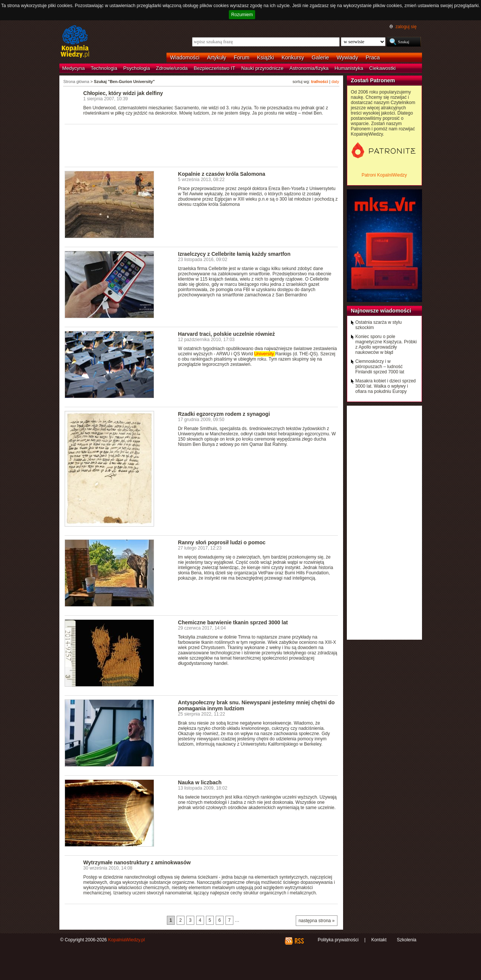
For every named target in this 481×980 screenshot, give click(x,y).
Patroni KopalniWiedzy (384, 175)
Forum (242, 57)
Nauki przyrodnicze (262, 68)
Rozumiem (242, 15)
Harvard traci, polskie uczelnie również (227, 334)
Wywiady (347, 57)
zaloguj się (406, 27)
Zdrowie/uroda (172, 68)
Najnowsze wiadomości (381, 311)
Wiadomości (185, 57)
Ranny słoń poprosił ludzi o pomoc (222, 542)
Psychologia (137, 68)
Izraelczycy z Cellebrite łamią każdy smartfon (234, 254)
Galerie (320, 57)
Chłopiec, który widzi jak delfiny (123, 93)
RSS (299, 941)
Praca (373, 57)
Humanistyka (349, 68)
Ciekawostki (383, 68)
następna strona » (316, 921)
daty (335, 82)
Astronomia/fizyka (309, 68)
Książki (266, 57)
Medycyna (74, 68)
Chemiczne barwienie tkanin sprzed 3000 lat (233, 622)
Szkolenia (407, 940)
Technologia (104, 68)
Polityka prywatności (338, 940)
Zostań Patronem (373, 80)
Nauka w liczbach (200, 782)
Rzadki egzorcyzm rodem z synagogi (224, 414)
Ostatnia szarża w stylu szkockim (379, 325)
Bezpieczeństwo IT (214, 68)
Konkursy (293, 57)
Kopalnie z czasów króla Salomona (222, 174)
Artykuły (217, 57)
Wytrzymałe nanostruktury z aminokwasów (137, 862)
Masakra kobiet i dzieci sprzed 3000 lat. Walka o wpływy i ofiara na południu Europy (386, 386)
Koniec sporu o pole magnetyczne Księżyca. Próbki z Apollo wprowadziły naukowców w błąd (386, 344)
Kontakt (379, 940)
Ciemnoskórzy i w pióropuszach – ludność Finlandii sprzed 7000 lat (380, 367)
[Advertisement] (201, 145)
